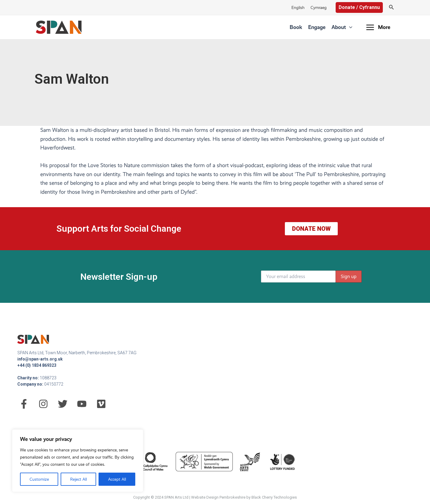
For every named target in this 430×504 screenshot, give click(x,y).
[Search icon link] (391, 8)
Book (296, 27)
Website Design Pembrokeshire (218, 497)
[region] (78, 461)
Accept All (117, 479)
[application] (349, 27)
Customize (39, 479)
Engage (317, 27)
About (342, 27)
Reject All (79, 479)
